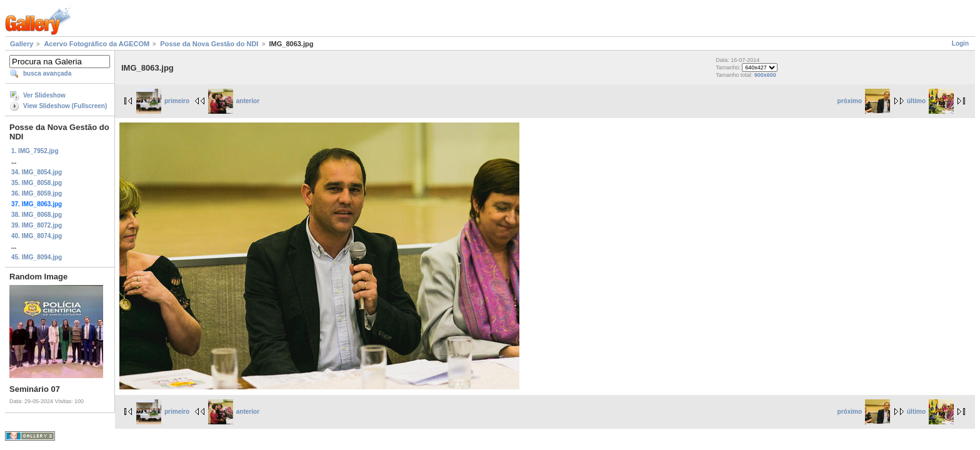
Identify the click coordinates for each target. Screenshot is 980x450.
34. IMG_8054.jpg (37, 172)
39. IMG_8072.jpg (37, 225)
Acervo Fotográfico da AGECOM (97, 44)
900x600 (765, 75)
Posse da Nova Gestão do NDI (209, 44)
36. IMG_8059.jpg (37, 193)
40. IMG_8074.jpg (37, 236)
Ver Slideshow (44, 95)
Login (960, 43)
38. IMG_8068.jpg (37, 215)
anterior (234, 101)
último (930, 101)
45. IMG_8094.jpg (37, 257)
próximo (864, 101)
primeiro (163, 101)
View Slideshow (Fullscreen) (65, 106)
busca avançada (47, 73)
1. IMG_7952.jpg (35, 151)
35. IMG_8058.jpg (37, 183)
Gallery (22, 44)
